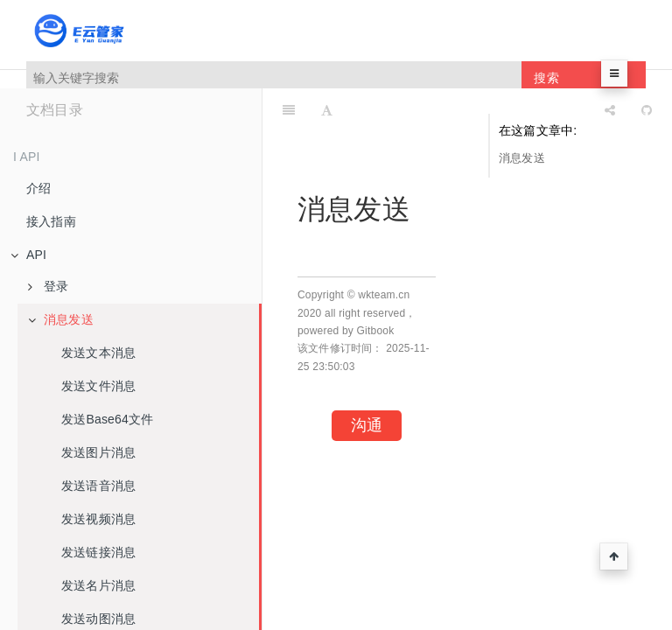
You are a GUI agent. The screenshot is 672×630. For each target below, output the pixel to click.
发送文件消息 (98, 386)
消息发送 (61, 319)
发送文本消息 (98, 353)
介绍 (38, 188)
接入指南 (51, 221)
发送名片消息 (98, 585)
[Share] (610, 110)
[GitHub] (647, 110)
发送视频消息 (98, 519)
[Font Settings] (327, 110)
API (28, 255)
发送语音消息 (98, 486)
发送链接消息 (98, 552)
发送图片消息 (98, 452)
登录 (48, 286)
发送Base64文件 (107, 419)
